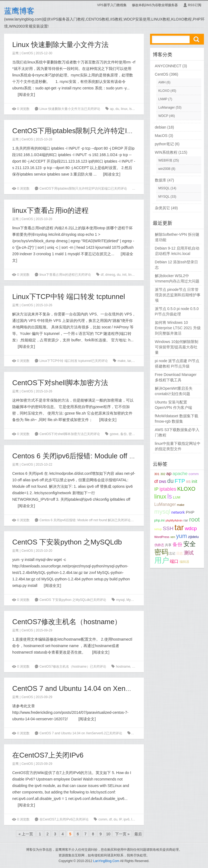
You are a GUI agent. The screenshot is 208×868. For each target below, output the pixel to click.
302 (163, 474)
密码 (132, 434)
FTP (180, 481)
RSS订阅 (192, 5)
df (102, 275)
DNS (162, 482)
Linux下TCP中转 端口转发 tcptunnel (69, 297)
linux (124, 109)
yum (181, 536)
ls (133, 819)
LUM (177, 497)
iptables (142, 189)
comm (103, 819)
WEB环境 (165, 160)
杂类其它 (162, 208)
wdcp (191, 528)
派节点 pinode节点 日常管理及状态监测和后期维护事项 (178, 295)
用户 (162, 560)
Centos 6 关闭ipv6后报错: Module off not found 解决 (93, 456)
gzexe (114, 434)
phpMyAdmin (174, 520)
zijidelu (193, 537)
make (121, 361)
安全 (190, 544)
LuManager (167, 107)
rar (186, 520)
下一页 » (122, 834)
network (178, 512)
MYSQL (164, 197)
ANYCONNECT (168, 66)
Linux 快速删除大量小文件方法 (60, 45)
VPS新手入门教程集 (112, 5)
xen (134, 733)
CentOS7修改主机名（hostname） (67, 622)
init (124, 275)
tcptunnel (139, 361)
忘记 (172, 553)
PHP (190, 512)
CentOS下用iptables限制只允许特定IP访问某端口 (90, 131)
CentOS (27, 53)
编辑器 (137, 667)
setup (158, 529)
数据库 (161, 180)
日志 (180, 553)
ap (112, 109)
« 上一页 (26, 834)
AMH (162, 82)
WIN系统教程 (166, 152)
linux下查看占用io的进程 (50, 210)
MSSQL (164, 188)
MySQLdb (134, 600)
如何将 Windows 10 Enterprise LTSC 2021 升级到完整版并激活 (178, 328)
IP (121, 819)
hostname (123, 667)
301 (157, 474)
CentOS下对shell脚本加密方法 (60, 383)
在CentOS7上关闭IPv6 (48, 755)
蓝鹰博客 (19, 11)
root (136, 109)
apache (180, 474)
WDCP (163, 116)
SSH (168, 528)
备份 (123, 434)
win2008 (165, 169)
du (117, 109)
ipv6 (126, 819)
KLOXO (164, 91)
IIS (188, 482)
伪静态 (159, 545)
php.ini (160, 520)
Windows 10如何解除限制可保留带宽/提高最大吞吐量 (177, 347)
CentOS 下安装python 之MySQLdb (67, 542)
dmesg (110, 275)
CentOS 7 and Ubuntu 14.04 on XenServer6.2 (84, 688)
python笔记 (164, 144)
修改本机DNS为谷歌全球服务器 (155, 5)
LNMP (163, 99)
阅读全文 (26, 95)
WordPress (162, 537)
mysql (141, 275)
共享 (168, 545)
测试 (189, 553)
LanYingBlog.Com (106, 861)
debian (161, 127)
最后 (138, 834)
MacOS (161, 136)
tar (129, 361)
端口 (174, 561)
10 (108, 834)
